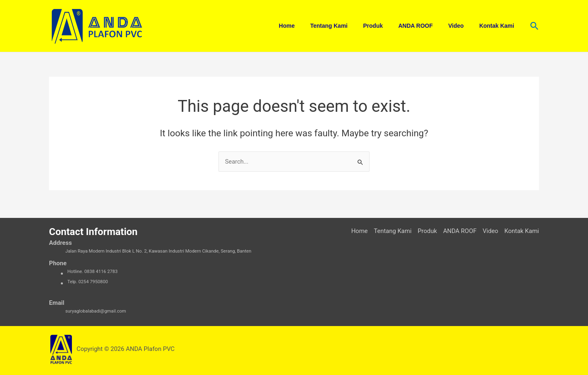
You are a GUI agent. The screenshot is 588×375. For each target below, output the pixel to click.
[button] (535, 26)
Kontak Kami (499, 26)
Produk (387, 26)
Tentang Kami (347, 26)
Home (309, 26)
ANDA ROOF (425, 26)
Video (462, 26)
